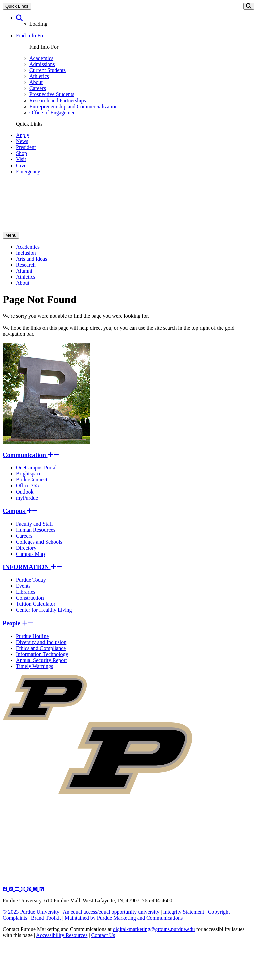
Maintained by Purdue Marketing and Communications (124, 918)
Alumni (24, 271)
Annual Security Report (41, 660)
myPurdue (27, 498)
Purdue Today (31, 580)
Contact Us (103, 935)
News (22, 141)
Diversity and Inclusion (41, 642)
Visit (21, 159)
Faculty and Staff (34, 524)
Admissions (42, 64)
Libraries (26, 592)
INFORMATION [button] (32, 567)
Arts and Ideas (31, 259)
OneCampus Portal (36, 468)
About (36, 82)
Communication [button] (31, 455)
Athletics (39, 76)
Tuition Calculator (36, 604)
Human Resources (36, 530)
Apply (23, 135)
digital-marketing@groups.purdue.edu (154, 929)
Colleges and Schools (39, 542)
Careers (38, 88)
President (26, 147)
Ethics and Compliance (41, 648)
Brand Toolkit (46, 918)
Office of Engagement (53, 112)
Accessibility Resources (62, 935)
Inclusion (26, 253)
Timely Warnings (34, 666)
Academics (41, 58)
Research (26, 265)
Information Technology (42, 654)
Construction (30, 598)
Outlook (25, 492)
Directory (26, 548)
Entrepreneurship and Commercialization (74, 106)
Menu (11, 235)
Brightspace (29, 474)
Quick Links (17, 6)
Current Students (48, 70)
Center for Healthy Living (44, 610)
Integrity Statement (184, 912)
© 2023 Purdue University (31, 912)
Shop (22, 153)
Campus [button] (20, 511)
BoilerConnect (32, 480)
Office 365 (28, 486)
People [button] (18, 623)
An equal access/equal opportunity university (111, 912)
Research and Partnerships (58, 100)
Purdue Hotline (32, 636)
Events (23, 586)
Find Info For (30, 35)
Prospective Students (52, 94)
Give (21, 165)
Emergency (28, 171)
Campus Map (30, 554)
